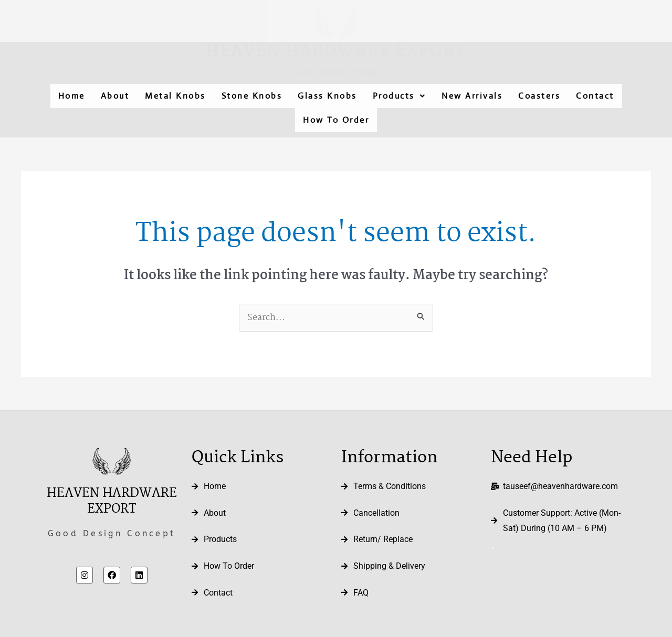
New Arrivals (472, 96)
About (115, 96)
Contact (595, 96)
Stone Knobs (252, 96)
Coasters (539, 96)
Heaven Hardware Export (336, 52)
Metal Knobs (175, 96)
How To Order (336, 120)
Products (400, 96)
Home (72, 96)
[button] (400, 96)
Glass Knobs (327, 96)
